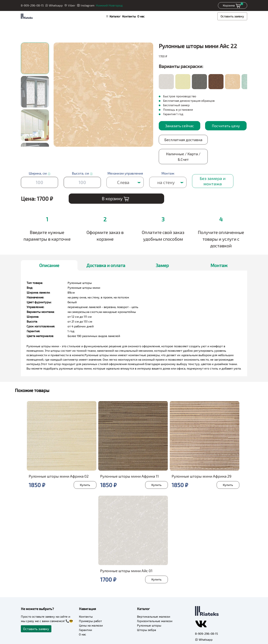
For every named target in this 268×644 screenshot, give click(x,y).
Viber (70, 5)
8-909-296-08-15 (32, 5)
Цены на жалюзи (91, 611)
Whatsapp (54, 5)
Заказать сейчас (180, 126)
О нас (141, 16)
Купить (85, 471)
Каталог (113, 16)
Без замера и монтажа (212, 167)
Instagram (86, 5)
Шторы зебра (146, 616)
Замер (162, 251)
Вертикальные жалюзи (154, 602)
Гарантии (85, 616)
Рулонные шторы (149, 611)
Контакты (129, 16)
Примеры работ (90, 607)
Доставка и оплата (106, 251)
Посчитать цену (226, 126)
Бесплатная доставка (180, 142)
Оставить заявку (232, 16)
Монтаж (219, 251)
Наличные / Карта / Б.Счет (226, 142)
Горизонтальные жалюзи (155, 607)
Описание (49, 251)
